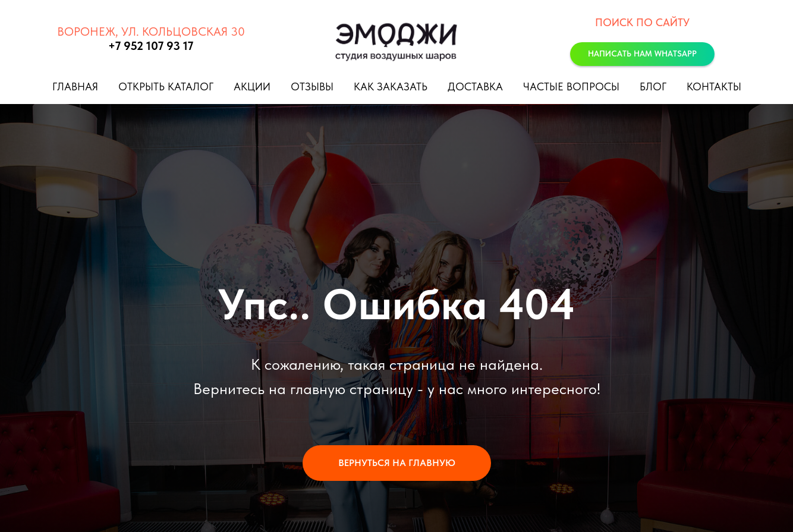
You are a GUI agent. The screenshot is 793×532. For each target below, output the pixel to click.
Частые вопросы (571, 86)
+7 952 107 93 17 (151, 46)
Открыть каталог (166, 86)
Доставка (475, 86)
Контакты (714, 86)
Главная (75, 86)
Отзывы (312, 86)
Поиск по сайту (642, 22)
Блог (653, 86)
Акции (252, 86)
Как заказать (391, 86)
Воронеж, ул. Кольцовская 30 (151, 32)
